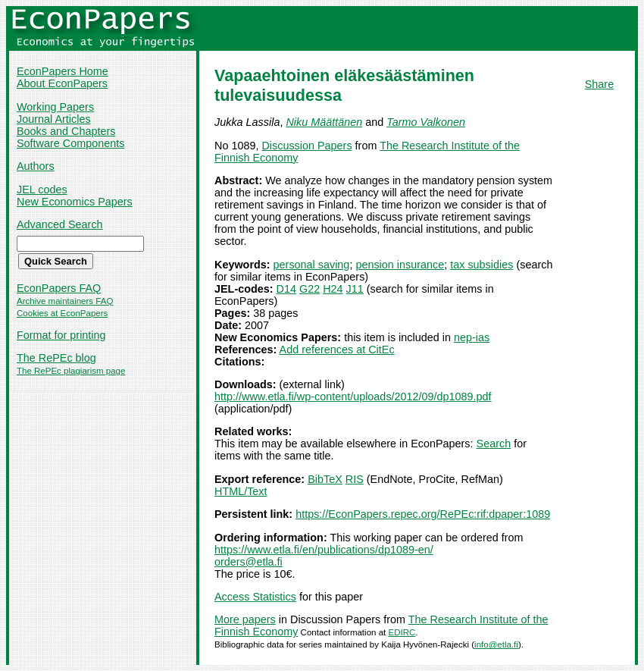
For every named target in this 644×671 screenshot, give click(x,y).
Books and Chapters (66, 131)
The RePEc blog (56, 358)
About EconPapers (62, 83)
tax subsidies (481, 265)
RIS (355, 479)
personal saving (312, 265)
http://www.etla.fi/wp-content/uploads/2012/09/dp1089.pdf (353, 397)
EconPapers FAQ (59, 288)
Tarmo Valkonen (426, 122)
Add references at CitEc (337, 350)
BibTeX (325, 479)
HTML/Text (241, 491)
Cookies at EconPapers (62, 313)
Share (599, 84)
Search (494, 444)
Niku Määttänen (324, 122)
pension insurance (400, 265)
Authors (36, 166)
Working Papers (55, 107)
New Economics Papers (75, 202)
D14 (286, 289)
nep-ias (472, 337)
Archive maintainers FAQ (65, 301)
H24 (333, 289)
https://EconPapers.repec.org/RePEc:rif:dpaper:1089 (423, 514)
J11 (355, 289)
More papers (245, 619)
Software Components (70, 143)
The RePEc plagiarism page (71, 371)
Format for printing (61, 335)
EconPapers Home (63, 71)
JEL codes (42, 190)
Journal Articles (54, 119)
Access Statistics (255, 597)
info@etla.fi (496, 644)
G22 (309, 289)
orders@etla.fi (249, 562)
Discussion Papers (306, 146)
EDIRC (402, 632)
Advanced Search (60, 224)
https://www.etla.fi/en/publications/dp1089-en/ (324, 550)
